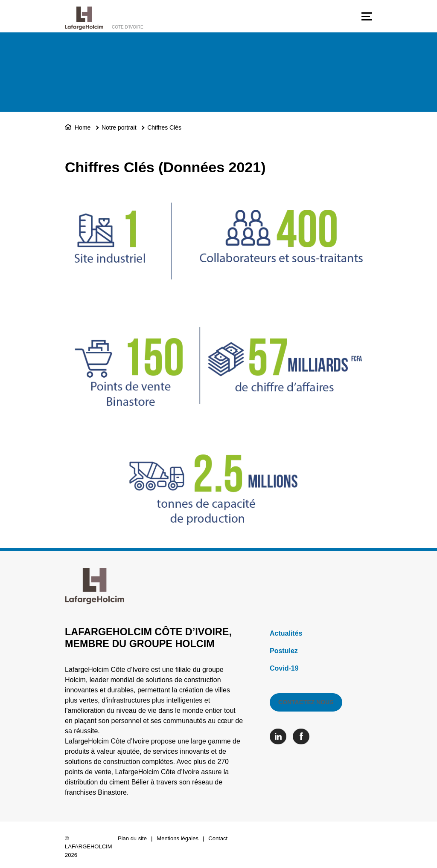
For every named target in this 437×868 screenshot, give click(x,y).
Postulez (284, 651)
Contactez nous (306, 702)
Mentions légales (178, 838)
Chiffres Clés (164, 127)
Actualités (286, 633)
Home (83, 127)
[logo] (84, 18)
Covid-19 (284, 668)
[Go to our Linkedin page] (280, 736)
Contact (218, 838)
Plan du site (132, 838)
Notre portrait (119, 127)
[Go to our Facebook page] (303, 736)
